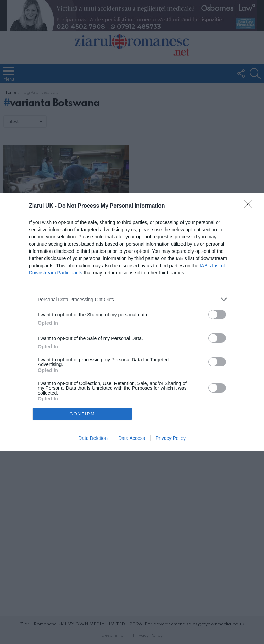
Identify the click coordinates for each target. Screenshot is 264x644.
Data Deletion (93, 438)
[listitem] (132, 299)
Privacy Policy (171, 438)
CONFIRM (82, 414)
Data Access (132, 438)
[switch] (217, 314)
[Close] (251, 206)
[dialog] (132, 322)
